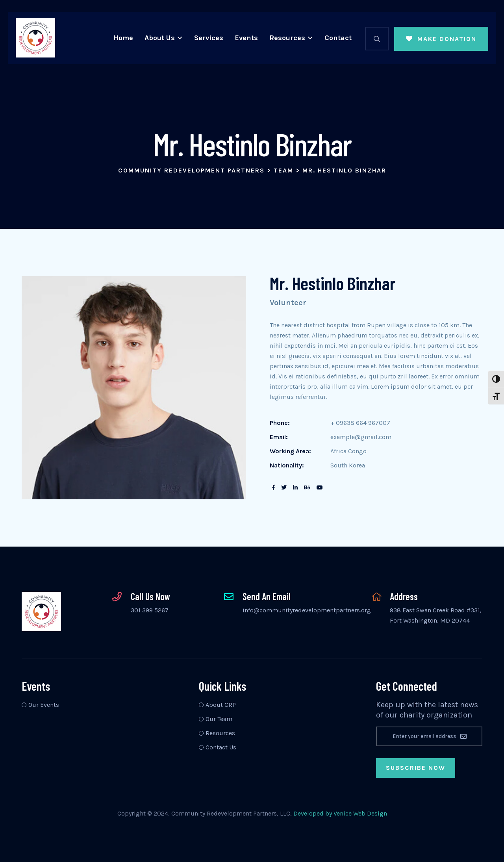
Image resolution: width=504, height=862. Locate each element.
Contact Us (221, 747)
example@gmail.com (361, 437)
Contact (338, 38)
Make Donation (441, 39)
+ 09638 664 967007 (360, 423)
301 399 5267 (150, 610)
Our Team (219, 719)
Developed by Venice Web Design (340, 813)
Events (246, 38)
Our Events (44, 705)
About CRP (221, 705)
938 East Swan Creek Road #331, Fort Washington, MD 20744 (436, 615)
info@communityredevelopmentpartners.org (307, 610)
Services (209, 38)
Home (123, 38)
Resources (287, 38)
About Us (160, 38)
